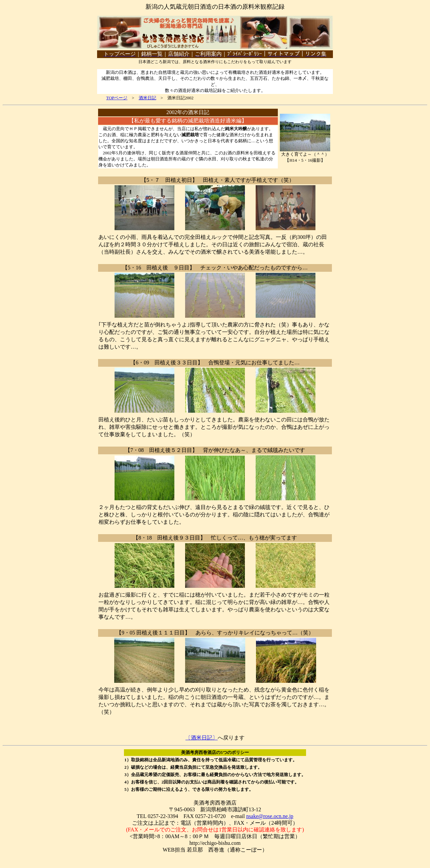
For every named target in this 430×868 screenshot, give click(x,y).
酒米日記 (147, 98)
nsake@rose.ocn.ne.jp (270, 816)
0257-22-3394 (163, 816)
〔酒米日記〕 (202, 738)
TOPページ (117, 98)
